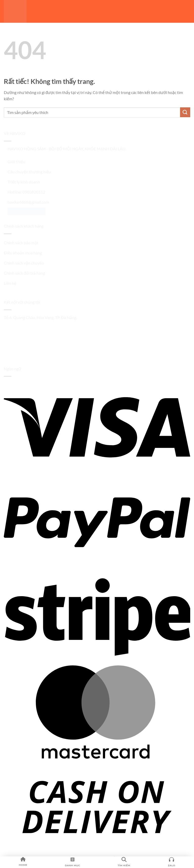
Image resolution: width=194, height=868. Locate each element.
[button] (188, 13)
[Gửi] (185, 112)
